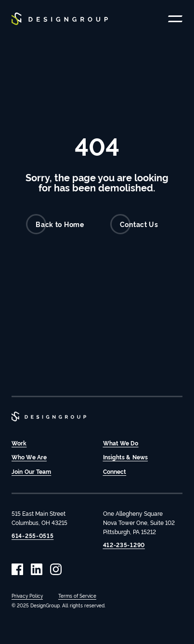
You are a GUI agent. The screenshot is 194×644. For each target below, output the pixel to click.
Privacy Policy (27, 596)
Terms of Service (77, 596)
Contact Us (134, 224)
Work (19, 443)
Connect (115, 471)
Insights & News (126, 457)
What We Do (121, 443)
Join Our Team (31, 471)
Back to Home (55, 224)
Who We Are (29, 457)
